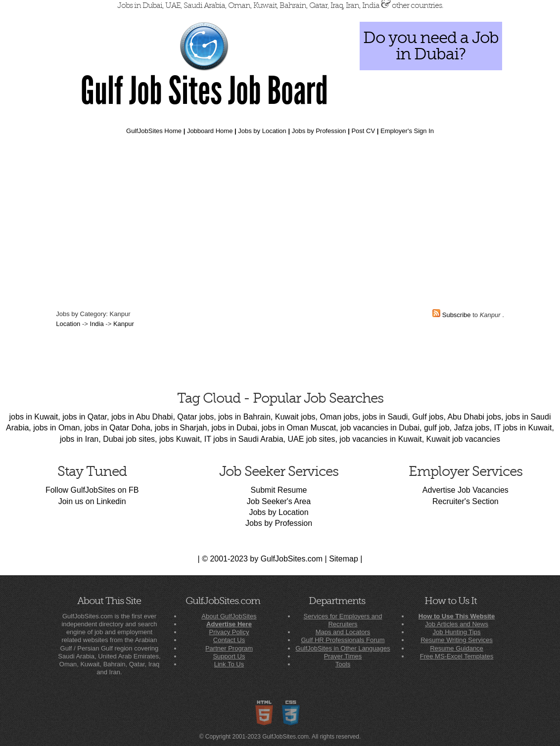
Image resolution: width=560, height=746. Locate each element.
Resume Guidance (457, 648)
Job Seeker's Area (279, 501)
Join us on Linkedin (92, 501)
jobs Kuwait (180, 439)
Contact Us (229, 640)
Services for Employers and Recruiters (343, 620)
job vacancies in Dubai (380, 428)
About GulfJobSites (229, 616)
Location (68, 324)
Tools (343, 664)
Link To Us (229, 664)
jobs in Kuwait (34, 417)
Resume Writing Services (457, 640)
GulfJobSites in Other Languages (343, 648)
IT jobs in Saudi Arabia (244, 439)
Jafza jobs (471, 428)
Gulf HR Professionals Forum (343, 640)
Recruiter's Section (466, 501)
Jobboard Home (210, 131)
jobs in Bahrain (244, 417)
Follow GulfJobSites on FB (92, 490)
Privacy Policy (229, 632)
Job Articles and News (457, 624)
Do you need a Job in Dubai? (431, 46)
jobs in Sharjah (181, 428)
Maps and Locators (343, 632)
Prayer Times (343, 656)
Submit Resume (279, 490)
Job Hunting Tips (457, 632)
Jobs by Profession (319, 131)
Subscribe (457, 315)
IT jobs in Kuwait (523, 428)
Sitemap (344, 559)
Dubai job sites (129, 439)
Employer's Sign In (407, 131)
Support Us (229, 656)
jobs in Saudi (385, 417)
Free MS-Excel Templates (457, 656)
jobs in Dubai (234, 428)
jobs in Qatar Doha (117, 428)
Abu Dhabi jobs (474, 417)
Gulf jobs (428, 417)
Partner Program (229, 648)
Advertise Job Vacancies (466, 490)
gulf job (437, 428)
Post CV (363, 131)
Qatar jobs (195, 417)
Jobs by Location (262, 131)
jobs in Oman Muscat (299, 428)
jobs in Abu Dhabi (142, 417)
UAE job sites (311, 439)
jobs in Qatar (85, 417)
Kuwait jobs (295, 417)
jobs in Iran (79, 439)
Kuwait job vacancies (463, 439)
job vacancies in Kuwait (380, 439)
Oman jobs (339, 417)
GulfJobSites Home (154, 131)
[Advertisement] (280, 219)
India (97, 324)
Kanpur (124, 324)
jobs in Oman (56, 428)
